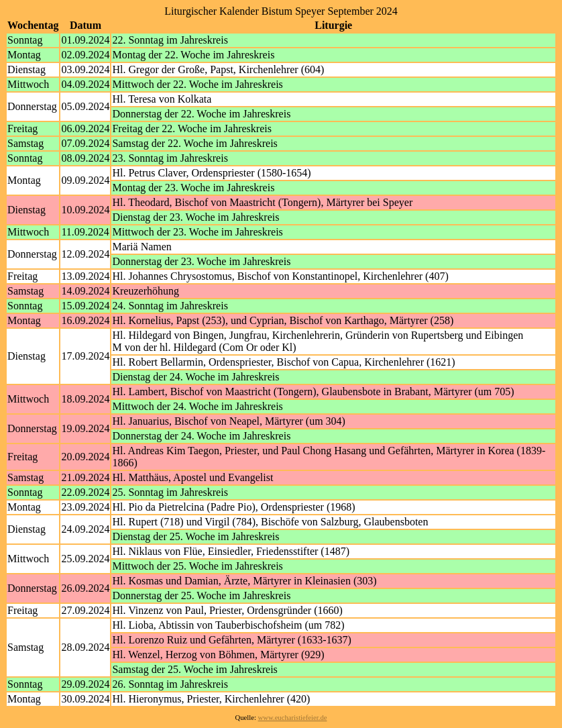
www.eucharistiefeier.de (293, 718)
